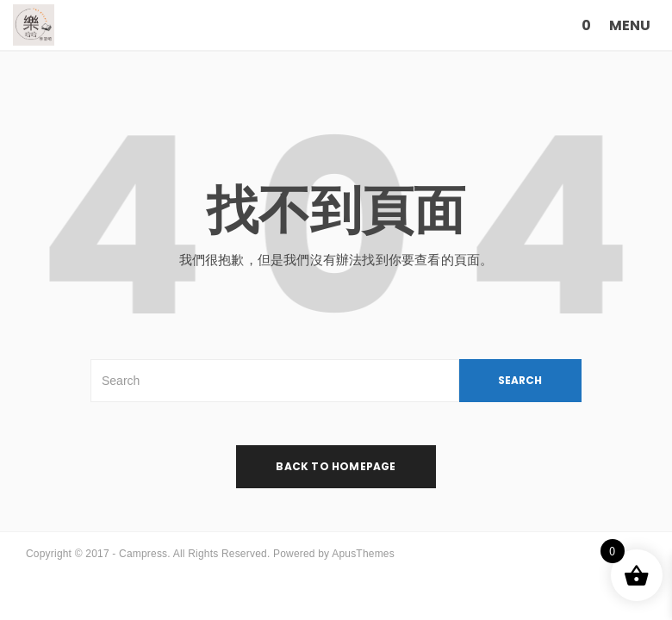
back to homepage (336, 466)
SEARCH (520, 380)
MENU (630, 25)
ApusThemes (363, 554)
